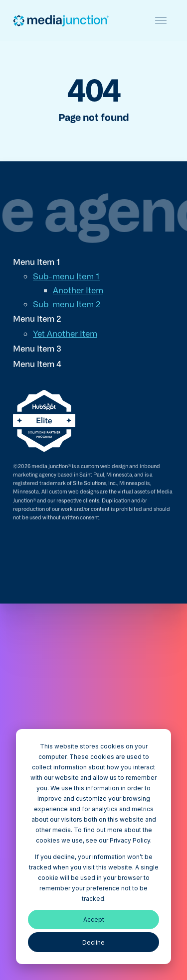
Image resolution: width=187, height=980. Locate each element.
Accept (94, 919)
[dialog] (93, 847)
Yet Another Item (65, 333)
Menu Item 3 (37, 348)
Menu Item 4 (37, 364)
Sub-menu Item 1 (66, 276)
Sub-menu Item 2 (67, 304)
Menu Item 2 (37, 318)
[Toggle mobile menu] (161, 20)
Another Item (78, 290)
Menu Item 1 (37, 261)
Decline (93, 942)
